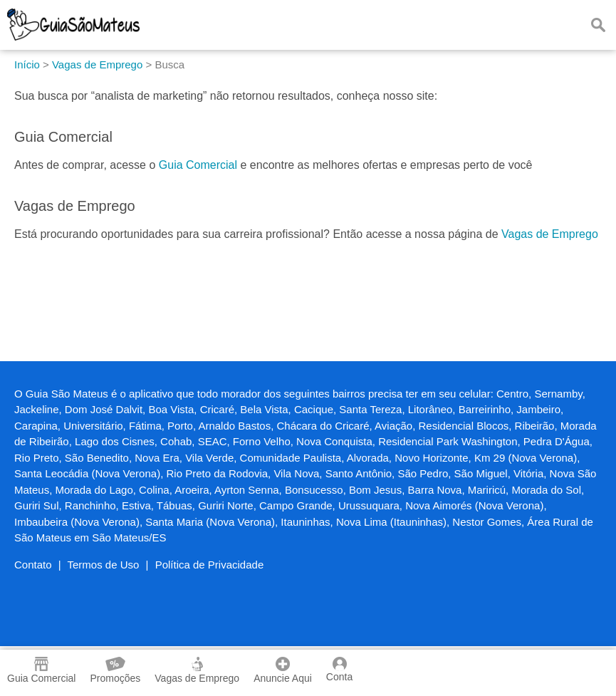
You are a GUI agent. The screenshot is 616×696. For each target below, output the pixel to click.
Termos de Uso (104, 565)
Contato (33, 565)
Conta (339, 670)
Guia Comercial (198, 165)
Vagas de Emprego (550, 234)
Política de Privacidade (210, 565)
